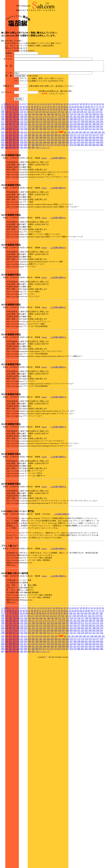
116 (29, 140)
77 (8, 138)
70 (92, 135)
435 (10, 171)
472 (48, 173)
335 (41, 161)
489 (10, 176)
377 (98, 164)
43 (18, 135)
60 (65, 135)
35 (100, 133)
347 (88, 161)
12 (38, 133)
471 (45, 173)
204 (56, 148)
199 (37, 148)
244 (3, 153)
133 (93, 140)
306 (33, 158)
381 (10, 166)
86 (32, 138)
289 (71, 155)
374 (86, 164)
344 (77, 161)
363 (45, 164)
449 (64, 171)
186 (90, 145)
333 (33, 161)
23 (67, 133)
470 (41, 173)
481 (83, 173)
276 (22, 155)
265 (83, 153)
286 (60, 155)
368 (64, 164)
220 (14, 150)
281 (41, 155)
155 (75, 143)
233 (64, 150)
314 (63, 158)
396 (67, 166)
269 (98, 153)
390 (45, 166)
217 (3, 150)
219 (10, 150)
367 (60, 164)
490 (14, 176)
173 (41, 145)
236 (75, 150)
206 (64, 148)
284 (52, 155)
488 (7, 176)
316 (71, 158)
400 (83, 166)
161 (98, 143)
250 (26, 153)
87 (35, 138)
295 (94, 155)
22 (65, 133)
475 (60, 173)
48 (32, 135)
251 (29, 153)
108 (101, 138)
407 (7, 169)
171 (33, 145)
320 (86, 158)
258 (56, 153)
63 (73, 135)
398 (75, 166)
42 (16, 135)
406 (3, 169)
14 (43, 133)
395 (64, 166)
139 (14, 143)
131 (85, 140)
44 (21, 135)
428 (86, 169)
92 (48, 138)
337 (48, 161)
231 (56, 150)
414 (33, 169)
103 (82, 138)
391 (48, 166)
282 (45, 155)
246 (10, 153)
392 (52, 166)
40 (10, 135)
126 (66, 140)
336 (45, 161)
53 (46, 135)
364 (48, 164)
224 (29, 150)
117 (32, 140)
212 (86, 148)
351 (103, 161)
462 (10, 173)
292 (83, 155)
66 (81, 135)
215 (98, 148)
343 (73, 161)
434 (7, 171)
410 (18, 169)
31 (89, 133)
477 (67, 173)
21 (62, 133)
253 (37, 153)
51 (40, 135)
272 (7, 155)
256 (48, 153)
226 (37, 150)
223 (26, 150)
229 (48, 150)
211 (82, 148)
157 (83, 143)
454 (83, 171)
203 (52, 148)
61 (67, 135)
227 (41, 150)
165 (10, 145)
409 (14, 169)
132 (89, 140)
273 (10, 155)
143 (29, 143)
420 (56, 169)
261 (67, 153)
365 (52, 164)
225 (33, 150)
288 (67, 155)
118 (36, 140)
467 (29, 173)
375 (90, 164)
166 (14, 145)
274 (14, 155)
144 (33, 143)
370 (71, 164)
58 (59, 135)
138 (10, 143)
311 (52, 158)
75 (2, 138)
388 (37, 166)
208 (71, 148)
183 (79, 145)
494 (29, 176)
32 (92, 133)
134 (97, 140)
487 (3, 176)
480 (79, 173)
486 (102, 173)
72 (97, 135)
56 (54, 135)
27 (78, 133)
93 (51, 138)
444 (45, 171)
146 (41, 143)
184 (83, 145)
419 (52, 169)
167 (18, 145)
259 (60, 153)
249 (22, 153)
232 (60, 150)
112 (14, 140)
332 (29, 161)
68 (86, 135)
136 (3, 143)
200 (41, 148)
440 (29, 171)
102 (78, 138)
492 (22, 176)
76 (5, 138)
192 (10, 148)
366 (56, 164)
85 (29, 138)
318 (79, 158)
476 (64, 173)
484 (94, 173)
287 (64, 155)
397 (71, 166)
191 (7, 148)
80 (16, 138)
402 (90, 166)
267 (90, 153)
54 (48, 135)
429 (90, 169)
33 (95, 133)
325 (3, 161)
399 (79, 166)
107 (97, 138)
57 (56, 135)
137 (7, 143)
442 (37, 171)
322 (94, 158)
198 (33, 148)
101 (74, 138)
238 (83, 150)
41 (13, 135)
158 (86, 143)
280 (37, 155)
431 (98, 169)
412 (25, 169)
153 (67, 143)
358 (26, 164)
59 (62, 135)
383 (18, 166)
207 (67, 148)
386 (29, 166)
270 (102, 153)
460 (3, 173)
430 (94, 169)
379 (3, 166)
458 (98, 171)
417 (44, 169)
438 (22, 171)
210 (79, 148)
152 (64, 143)
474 (56, 173)
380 (7, 166)
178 (60, 145)
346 (84, 161)
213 (90, 148)
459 (102, 171)
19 (57, 133)
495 (33, 176)
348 (92, 161)
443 (41, 171)
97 (62, 138)
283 (48, 155)
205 (60, 148)
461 (7, 173)
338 (52, 161)
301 (14, 158)
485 (98, 173)
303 (22, 158)
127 (70, 140)
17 (51, 133)
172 (37, 145)
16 (48, 133)
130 (82, 140)
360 (33, 164)
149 (52, 143)
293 (86, 155)
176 (52, 145)
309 (45, 158)
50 (37, 135)
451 (71, 171)
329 (18, 161)
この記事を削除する (58, 187)
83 (24, 138)
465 (22, 173)
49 (35, 135)
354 (10, 164)
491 (18, 176)
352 (3, 164)
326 (7, 161)
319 (82, 158)
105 (90, 138)
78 (10, 138)
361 (37, 164)
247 (14, 153)
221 (18, 150)
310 (48, 158)
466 (26, 173)
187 (94, 145)
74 (103, 135)
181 (71, 145)
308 (41, 158)
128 (74, 140)
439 (26, 171)
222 (22, 150)
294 (90, 155)
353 (7, 164)
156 (79, 143)
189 (102, 145)
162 (102, 143)
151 (60, 143)
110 (6, 140)
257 (52, 153)
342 (69, 161)
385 (26, 166)
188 (98, 145)
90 (43, 138)
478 (71, 173)
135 (101, 140)
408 (10, 169)
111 (10, 140)
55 (51, 135)
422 (63, 169)
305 (29, 158)
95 (56, 138)
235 (71, 150)
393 (56, 166)
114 (21, 140)
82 (21, 138)
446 (52, 171)
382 (14, 166)
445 (48, 171)
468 (33, 173)
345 (80, 161)
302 (18, 158)
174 (45, 145)
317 (75, 158)
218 (7, 150)
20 (59, 133)
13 (40, 133)
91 (46, 138)
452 (75, 171)
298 (3, 158)
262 (71, 153)
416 (41, 169)
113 (18, 140)
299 (7, 158)
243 (102, 150)
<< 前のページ (8, 133)
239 (86, 150)
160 (94, 143)
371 (75, 164)
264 (79, 153)
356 (18, 164)
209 (75, 148)
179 (64, 145)
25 (73, 133)
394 (60, 166)
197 (29, 148)
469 (37, 173)
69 (89, 135)
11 (35, 133)
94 (54, 138)
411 (22, 169)
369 (67, 164)
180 (67, 145)
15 (46, 133)
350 (99, 161)
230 (52, 150)
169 (26, 145)
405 (102, 166)
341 (65, 161)
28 (81, 133)
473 (52, 173)
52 (43, 135)
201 (45, 148)
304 (26, 158)
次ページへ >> (43, 176)
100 (71, 138)
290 (75, 155)
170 (29, 145)
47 (29, 135)
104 (86, 138)
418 (48, 169)
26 (76, 133)
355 (14, 164)
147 (45, 143)
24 (70, 133)
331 (26, 161)
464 (18, 173)
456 (90, 171)
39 (8, 135)
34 (97, 133)
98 (65, 138)
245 (7, 153)
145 (37, 143)
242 (98, 150)
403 (94, 166)
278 (29, 155)
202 (48, 148)
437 (18, 171)
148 (48, 143)
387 (33, 166)
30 (86, 133)
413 (29, 169)
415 (37, 169)
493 (26, 176)
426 (79, 169)
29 (84, 133)
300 (10, 158)
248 (18, 153)
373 (83, 164)
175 (48, 145)
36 (103, 133)
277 (26, 155)
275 (18, 155)
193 (14, 148)
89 (40, 138)
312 (56, 158)
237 (79, 150)
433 (3, 171)
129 (78, 140)
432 (101, 169)
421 (60, 169)
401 (86, 166)
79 (13, 138)
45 (24, 135)
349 (96, 161)
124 (59, 140)
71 (94, 135)
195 (22, 148)
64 (75, 135)
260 (64, 153)
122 (51, 140)
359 (29, 164)
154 (71, 143)
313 (60, 158)
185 (86, 145)
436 (14, 171)
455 (86, 171)
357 (22, 164)
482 (86, 173)
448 (60, 171)
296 (98, 155)
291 (79, 155)
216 (101, 148)
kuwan (44, 187)
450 (67, 171)
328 (14, 161)
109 (3, 140)
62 (70, 135)
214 (94, 148)
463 (14, 173)
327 (10, 161)
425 (75, 169)
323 (98, 158)
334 (37, 161)
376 (94, 164)
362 (41, 164)
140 (18, 143)
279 (33, 155)
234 (67, 150)
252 (33, 153)
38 (5, 135)
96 (59, 138)
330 (22, 161)
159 (90, 143)
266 (86, 153)
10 (32, 133)
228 (45, 150)
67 (84, 135)
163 (3, 145)
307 (37, 158)
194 (18, 148)
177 (56, 145)
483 (90, 173)
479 (75, 173)
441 (33, 171)
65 (78, 135)
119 (40, 140)
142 (26, 143)
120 (44, 140)
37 (2, 135)
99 (67, 138)
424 (71, 169)
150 (56, 143)
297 (102, 155)
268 (94, 153)
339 (56, 161)
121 (47, 140)
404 (98, 166)
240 (90, 150)
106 (93, 138)
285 (56, 155)
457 (94, 171)
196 (26, 148)
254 (41, 153)
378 (102, 164)
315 (67, 158)
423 (67, 169)
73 (100, 135)
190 (3, 148)
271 (3, 155)
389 (41, 166)
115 (25, 140)
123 (55, 140)
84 (27, 138)
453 (79, 171)
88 (37, 138)
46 (27, 135)
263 (75, 153)
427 (82, 169)
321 (90, 158)
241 (94, 150)
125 (63, 140)
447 (56, 171)
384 (22, 166)
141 (22, 143)
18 (54, 133)
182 (75, 145)
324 (101, 158)
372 (79, 164)
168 (22, 145)
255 (45, 153)
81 (18, 138)
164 (7, 145)
